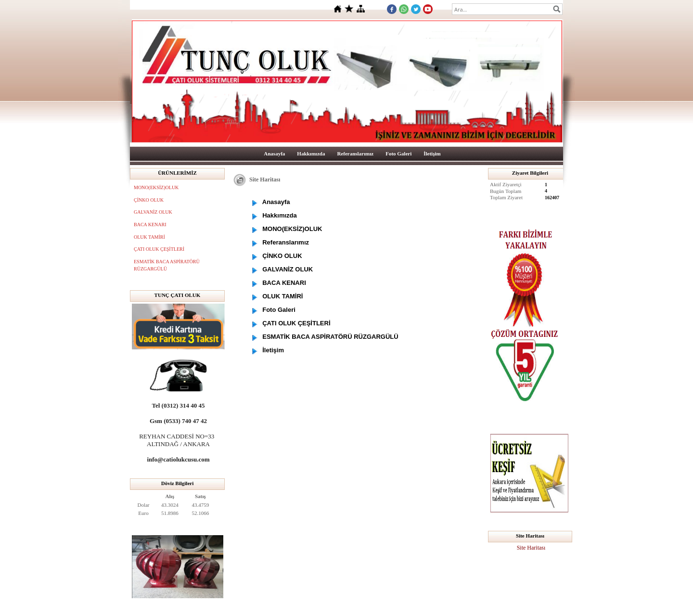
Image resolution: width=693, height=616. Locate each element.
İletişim (432, 154)
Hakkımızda (311, 154)
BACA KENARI (150, 225)
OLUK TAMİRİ (149, 237)
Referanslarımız (355, 154)
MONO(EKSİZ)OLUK (156, 187)
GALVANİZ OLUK (153, 212)
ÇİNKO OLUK (149, 200)
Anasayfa (274, 154)
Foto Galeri (398, 154)
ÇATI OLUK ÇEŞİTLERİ (159, 249)
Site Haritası (531, 548)
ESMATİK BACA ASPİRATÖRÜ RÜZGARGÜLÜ (167, 265)
